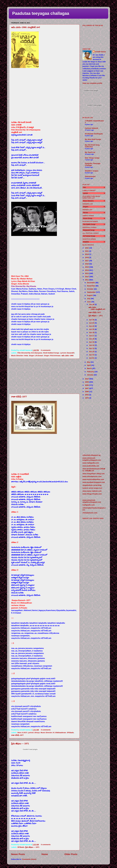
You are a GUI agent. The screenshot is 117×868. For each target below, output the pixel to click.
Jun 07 (92, 355)
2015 (87, 267)
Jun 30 (92, 304)
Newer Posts (18, 854)
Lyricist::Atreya (34, 733)
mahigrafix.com (89, 505)
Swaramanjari (90, 176)
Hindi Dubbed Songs (51, 353)
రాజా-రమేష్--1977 (19, 397)
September (92, 292)
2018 (87, 257)
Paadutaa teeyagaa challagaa (41, 13)
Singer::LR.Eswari (36, 356)
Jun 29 (92, 320)
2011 (87, 280)
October (90, 289)
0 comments (46, 350)
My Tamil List (90, 152)
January (90, 375)
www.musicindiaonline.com (93, 479)
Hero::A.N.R (22, 733)
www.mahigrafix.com (91, 463)
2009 (87, 382)
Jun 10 (92, 352)
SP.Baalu (70, 733)
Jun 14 (92, 345)
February (91, 372)
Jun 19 (92, 332)
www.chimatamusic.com (92, 476)
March (90, 368)
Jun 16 (92, 339)
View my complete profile (92, 83)
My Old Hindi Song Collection (92, 146)
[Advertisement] (44, 376)
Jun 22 (92, 326)
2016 (87, 264)
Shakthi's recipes (92, 171)
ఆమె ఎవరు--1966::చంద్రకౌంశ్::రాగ (26, 27)
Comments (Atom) (29, 859)
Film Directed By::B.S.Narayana (30, 353)
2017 (87, 261)
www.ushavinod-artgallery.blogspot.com (92, 459)
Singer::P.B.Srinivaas (52, 356)
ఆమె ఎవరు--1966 (68, 356)
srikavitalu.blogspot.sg (91, 455)
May (89, 362)
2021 (87, 251)
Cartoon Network (92, 128)
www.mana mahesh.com (92, 491)
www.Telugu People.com (92, 494)
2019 (87, 254)
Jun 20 (92, 329)
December (91, 283)
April (89, 365)
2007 (87, 388)
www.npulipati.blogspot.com (94, 482)
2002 (87, 395)
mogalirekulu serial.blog (92, 485)
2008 (87, 385)
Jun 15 (92, 342)
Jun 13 (92, 348)
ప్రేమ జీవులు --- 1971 (20, 744)
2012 (87, 277)
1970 (87, 398)
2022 (87, 248)
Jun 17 (92, 336)
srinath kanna (100, 52)
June (89, 302)
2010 (87, 379)
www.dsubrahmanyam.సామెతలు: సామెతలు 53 (94, 470)
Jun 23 (92, 323)
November (91, 286)
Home (45, 854)
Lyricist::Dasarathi (67, 353)
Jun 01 (92, 358)
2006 (87, 392)
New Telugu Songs (92, 158)
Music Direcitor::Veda (20, 356)
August (90, 295)
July (89, 299)
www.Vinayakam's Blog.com (94, 474)
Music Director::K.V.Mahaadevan (53, 733)
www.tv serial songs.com (92, 488)
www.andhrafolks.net (91, 466)
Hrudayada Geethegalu (94, 134)
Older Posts (71, 854)
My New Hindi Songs (93, 139)
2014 (87, 270)
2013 (87, 273)
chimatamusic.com (90, 513)
